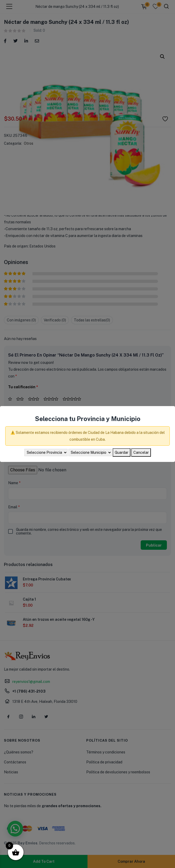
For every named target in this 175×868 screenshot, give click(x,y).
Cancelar (141, 452)
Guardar (122, 452)
